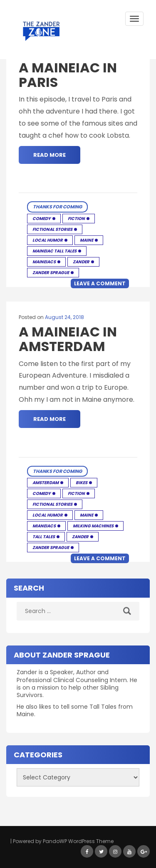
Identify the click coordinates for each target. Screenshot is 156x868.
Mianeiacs (44, 526)
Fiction (76, 219)
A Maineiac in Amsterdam (68, 339)
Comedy (42, 219)
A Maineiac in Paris (68, 75)
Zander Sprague (51, 273)
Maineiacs (44, 262)
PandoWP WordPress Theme (78, 841)
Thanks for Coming (57, 207)
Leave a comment (100, 283)
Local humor (48, 240)
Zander (81, 262)
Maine (87, 240)
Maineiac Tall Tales (54, 251)
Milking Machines (93, 526)
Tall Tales (44, 537)
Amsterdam (46, 483)
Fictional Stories (52, 229)
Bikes (82, 483)
